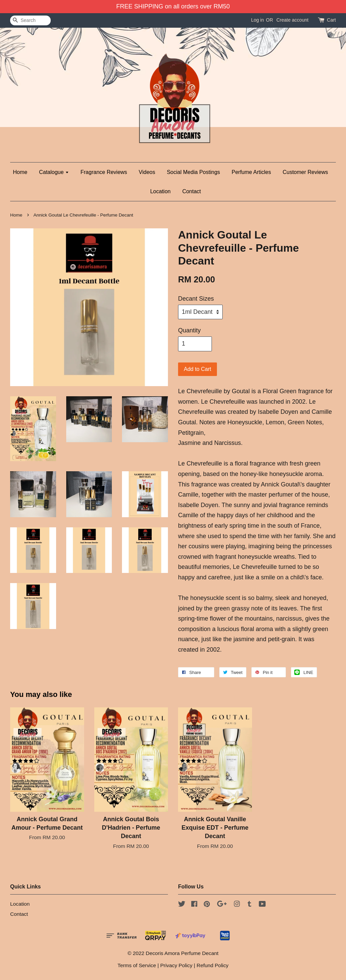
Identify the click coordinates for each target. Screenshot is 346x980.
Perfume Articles (251, 172)
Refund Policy (213, 965)
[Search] (30, 20)
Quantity (189, 330)
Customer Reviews (305, 172)
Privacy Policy (176, 965)
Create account (292, 20)
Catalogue (54, 172)
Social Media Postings (193, 172)
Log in (257, 20)
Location (160, 191)
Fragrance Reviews (104, 172)
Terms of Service (137, 965)
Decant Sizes (196, 299)
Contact (191, 191)
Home (20, 172)
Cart (331, 20)
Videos (147, 172)
